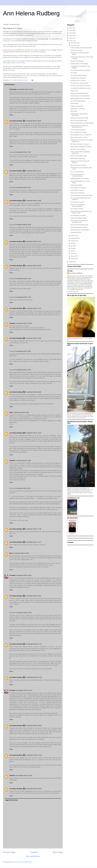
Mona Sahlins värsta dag (78, 158)
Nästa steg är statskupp (77, 193)
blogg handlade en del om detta (16, 63)
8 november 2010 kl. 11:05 (23, 152)
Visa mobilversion (33, 856)
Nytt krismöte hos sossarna (78, 165)
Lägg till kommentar (12, 800)
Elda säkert (74, 111)
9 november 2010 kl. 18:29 (21, 553)
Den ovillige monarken (77, 209)
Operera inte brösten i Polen (79, 137)
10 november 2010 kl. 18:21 (24, 690)
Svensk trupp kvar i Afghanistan (80, 230)
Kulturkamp (13, 89)
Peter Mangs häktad (76, 185)
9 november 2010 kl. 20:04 (33, 596)
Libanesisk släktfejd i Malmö (79, 218)
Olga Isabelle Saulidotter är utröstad (81, 147)
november (74, 45)
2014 (71, 30)
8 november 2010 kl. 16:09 (33, 266)
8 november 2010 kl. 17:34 (23, 279)
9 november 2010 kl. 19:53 (24, 575)
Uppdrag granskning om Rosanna (80, 98)
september (74, 238)
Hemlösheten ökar (76, 232)
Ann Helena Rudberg (31, 13)
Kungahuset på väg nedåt (78, 78)
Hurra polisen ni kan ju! (77, 190)
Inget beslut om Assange (78, 109)
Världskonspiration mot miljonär (80, 178)
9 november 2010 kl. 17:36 (33, 529)
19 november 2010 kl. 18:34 (24, 776)
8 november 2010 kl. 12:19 (23, 187)
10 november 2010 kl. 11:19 (34, 644)
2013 (71, 33)
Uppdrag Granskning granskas (79, 93)
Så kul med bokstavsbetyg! (78, 75)
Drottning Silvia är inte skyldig (79, 64)
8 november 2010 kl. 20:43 (23, 351)
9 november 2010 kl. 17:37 (33, 542)
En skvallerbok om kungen (78, 216)
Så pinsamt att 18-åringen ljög (79, 225)
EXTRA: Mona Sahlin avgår (78, 156)
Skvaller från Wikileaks (77, 61)
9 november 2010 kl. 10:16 (21, 412)
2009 (71, 262)
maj (72, 248)
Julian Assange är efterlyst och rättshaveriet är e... (79, 126)
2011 (71, 38)
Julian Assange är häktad (78, 130)
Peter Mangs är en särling (78, 188)
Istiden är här (74, 91)
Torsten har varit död (76, 50)
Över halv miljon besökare (78, 149)
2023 (71, 28)
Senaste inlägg (9, 852)
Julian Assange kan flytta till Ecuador (81, 48)
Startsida (34, 852)
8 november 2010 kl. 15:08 (23, 225)
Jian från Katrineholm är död (79, 120)
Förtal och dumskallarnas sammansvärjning (78, 205)
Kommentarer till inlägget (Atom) (23, 862)
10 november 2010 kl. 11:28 (34, 677)
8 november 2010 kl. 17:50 (33, 308)
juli (72, 243)
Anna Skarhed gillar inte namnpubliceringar (77, 175)
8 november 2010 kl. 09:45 (33, 121)
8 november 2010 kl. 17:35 (23, 297)
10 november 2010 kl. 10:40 (23, 613)
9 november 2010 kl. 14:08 (23, 461)
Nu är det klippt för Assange (79, 132)
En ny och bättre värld (77, 172)
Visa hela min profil (73, 292)
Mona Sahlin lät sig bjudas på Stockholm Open (79, 221)
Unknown (12, 323)
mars (72, 254)
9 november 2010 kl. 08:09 (33, 392)
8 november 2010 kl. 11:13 (33, 171)
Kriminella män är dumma (78, 80)
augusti (73, 241)
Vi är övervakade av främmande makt (81, 195)
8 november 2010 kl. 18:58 (33, 338)
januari (73, 259)
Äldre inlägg (58, 852)
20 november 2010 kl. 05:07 (34, 789)
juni (72, 246)
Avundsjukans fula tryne (77, 202)
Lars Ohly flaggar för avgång (79, 227)
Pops (11, 412)
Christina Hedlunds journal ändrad (80, 86)
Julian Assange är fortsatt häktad (80, 96)
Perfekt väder (74, 103)
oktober (73, 236)
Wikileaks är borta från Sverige (79, 118)
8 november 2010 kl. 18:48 (24, 323)
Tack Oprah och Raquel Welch (79, 83)
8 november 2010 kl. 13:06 (33, 201)
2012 (71, 36)
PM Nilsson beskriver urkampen (80, 144)
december (74, 43)
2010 (71, 41)
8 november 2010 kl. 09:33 (25, 89)
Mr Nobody (74, 73)
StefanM (12, 461)
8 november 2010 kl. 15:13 (33, 241)
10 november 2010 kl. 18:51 (34, 755)
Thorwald (12, 575)
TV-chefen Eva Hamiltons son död (80, 88)
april (72, 251)
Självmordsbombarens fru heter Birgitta (82, 123)
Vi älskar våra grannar (77, 106)
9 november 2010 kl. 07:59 (23, 370)
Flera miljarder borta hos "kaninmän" (81, 135)
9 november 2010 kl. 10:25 (33, 433)
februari (73, 256)
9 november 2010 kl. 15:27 (23, 488)
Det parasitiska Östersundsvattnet (80, 70)
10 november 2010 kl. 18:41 (34, 726)
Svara (11, 115)
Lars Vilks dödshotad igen (78, 101)
